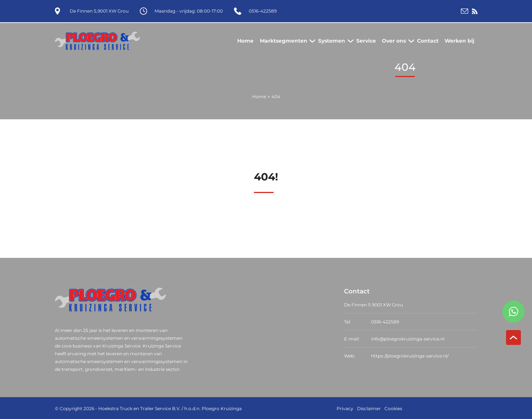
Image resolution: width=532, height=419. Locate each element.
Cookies (393, 408)
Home (259, 96)
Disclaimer (369, 408)
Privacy (345, 408)
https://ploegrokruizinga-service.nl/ (410, 355)
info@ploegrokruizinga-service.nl (408, 338)
